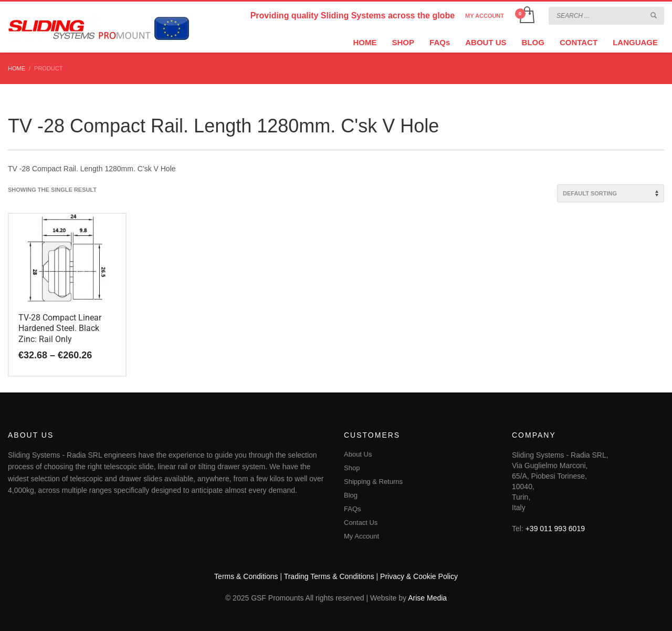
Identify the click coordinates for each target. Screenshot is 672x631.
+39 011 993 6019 (555, 529)
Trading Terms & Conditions (329, 576)
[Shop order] (611, 193)
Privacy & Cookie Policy (419, 576)
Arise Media (427, 598)
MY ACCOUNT (485, 16)
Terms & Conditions (246, 576)
